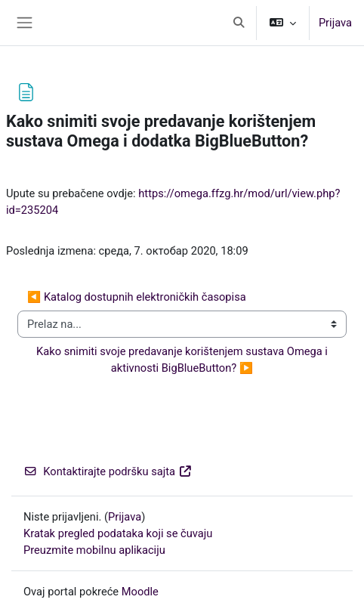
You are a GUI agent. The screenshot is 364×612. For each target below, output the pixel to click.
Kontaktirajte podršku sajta (108, 471)
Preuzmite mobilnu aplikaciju (94, 550)
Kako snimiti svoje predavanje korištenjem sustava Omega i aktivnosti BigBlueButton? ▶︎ (184, 360)
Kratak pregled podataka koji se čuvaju (118, 533)
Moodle (140, 592)
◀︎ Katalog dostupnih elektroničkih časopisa (137, 297)
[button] (239, 23)
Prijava (335, 23)
